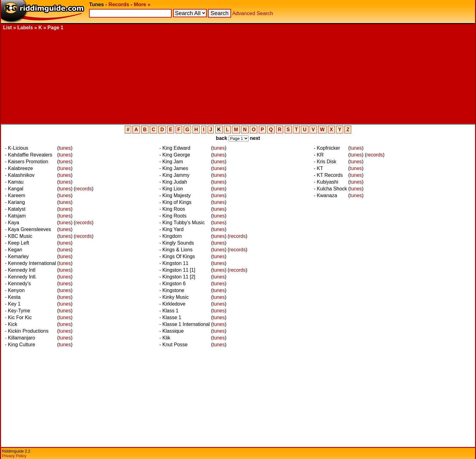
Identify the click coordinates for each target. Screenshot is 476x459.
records (84, 189)
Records (119, 4)
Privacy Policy (14, 456)
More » (142, 4)
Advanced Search (253, 13)
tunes (65, 148)
